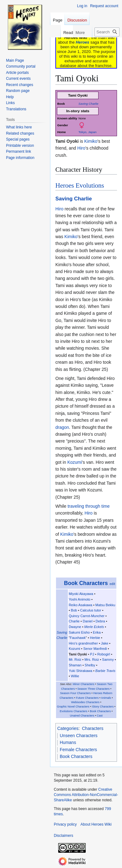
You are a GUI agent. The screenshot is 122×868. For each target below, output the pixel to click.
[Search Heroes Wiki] (107, 32)
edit (112, 584)
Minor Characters (84, 684)
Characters (93, 728)
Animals (106, 698)
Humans (68, 742)
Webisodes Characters (85, 702)
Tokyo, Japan (88, 132)
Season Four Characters (75, 693)
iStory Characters (103, 707)
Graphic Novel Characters (73, 707)
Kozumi (75, 462)
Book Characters (86, 583)
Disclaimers (64, 836)
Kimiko (91, 141)
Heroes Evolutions (80, 185)
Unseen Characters (79, 736)
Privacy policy (65, 824)
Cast (100, 716)
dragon (62, 427)
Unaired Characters (82, 716)
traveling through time (89, 506)
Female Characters (78, 750)
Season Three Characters (93, 689)
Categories (68, 728)
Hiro (81, 148)
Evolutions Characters (74, 711)
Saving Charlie (89, 104)
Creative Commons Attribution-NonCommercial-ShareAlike (86, 795)
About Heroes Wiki (96, 824)
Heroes (82, 42)
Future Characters (87, 698)
